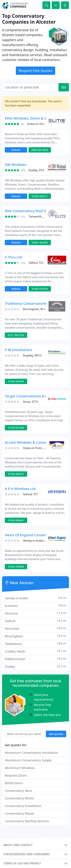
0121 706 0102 (16, 335)
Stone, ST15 (30, 402)
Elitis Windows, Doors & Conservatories (37, 118)
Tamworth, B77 (38, 216)
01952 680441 (16, 520)
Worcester (35, 628)
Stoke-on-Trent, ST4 (40, 124)
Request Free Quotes (36, 71)
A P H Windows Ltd (20, 489)
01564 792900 (16, 567)
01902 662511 (40, 196)
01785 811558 (16, 428)
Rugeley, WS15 (32, 355)
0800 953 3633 (40, 150)
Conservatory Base (18, 791)
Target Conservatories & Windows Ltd (36, 396)
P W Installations (19, 350)
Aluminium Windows (20, 768)
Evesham (35, 606)
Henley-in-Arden (35, 598)
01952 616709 (40, 289)
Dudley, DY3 (36, 170)
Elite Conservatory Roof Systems (31, 211)
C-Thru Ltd (13, 257)
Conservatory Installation (23, 806)
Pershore (35, 613)
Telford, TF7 (30, 494)
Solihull (35, 621)
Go (64, 87)
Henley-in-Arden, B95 (37, 541)
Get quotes (56, 734)
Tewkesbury (35, 644)
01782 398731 (16, 474)
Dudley (35, 666)
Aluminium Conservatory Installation (31, 753)
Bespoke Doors (16, 775)
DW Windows (16, 165)
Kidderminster (35, 659)
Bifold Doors (14, 783)
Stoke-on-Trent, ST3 (35, 448)
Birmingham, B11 (34, 309)
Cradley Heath (35, 651)
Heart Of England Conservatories (32, 535)
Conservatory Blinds (19, 798)
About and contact (18, 845)
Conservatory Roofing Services (27, 821)
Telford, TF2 (36, 263)
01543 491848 (16, 381)
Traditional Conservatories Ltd (29, 303)
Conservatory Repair (20, 813)
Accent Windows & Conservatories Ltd (36, 442)
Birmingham (35, 636)
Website (16, 150)
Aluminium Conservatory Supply (28, 760)
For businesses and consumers (27, 854)
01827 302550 (40, 242)
